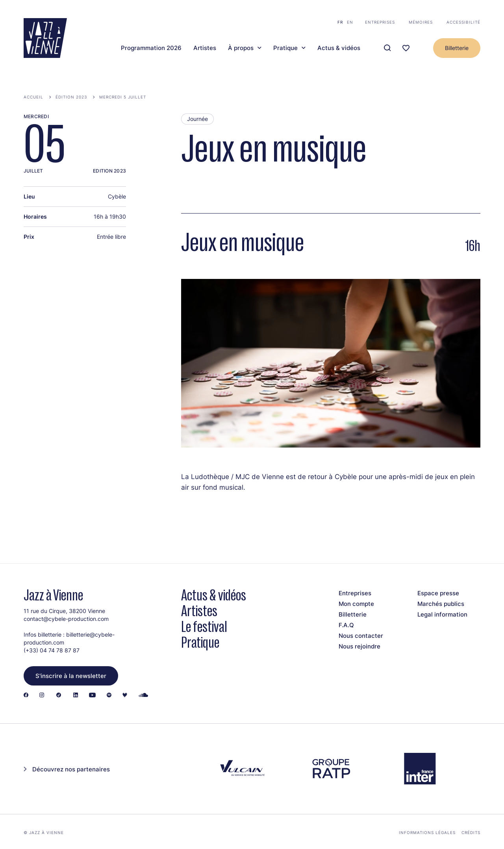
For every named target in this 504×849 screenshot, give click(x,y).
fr (340, 22)
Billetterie (457, 48)
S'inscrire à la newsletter (71, 676)
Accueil (33, 97)
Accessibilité (463, 22)
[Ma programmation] (406, 48)
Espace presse (438, 593)
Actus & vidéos (339, 48)
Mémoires (421, 22)
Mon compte (356, 604)
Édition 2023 (71, 97)
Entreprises (380, 22)
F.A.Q (346, 625)
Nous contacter (361, 636)
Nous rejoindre (359, 646)
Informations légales (427, 832)
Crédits (471, 832)
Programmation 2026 (151, 48)
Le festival (204, 627)
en (350, 22)
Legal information (442, 614)
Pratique (285, 48)
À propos (241, 48)
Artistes (205, 48)
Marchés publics (441, 604)
